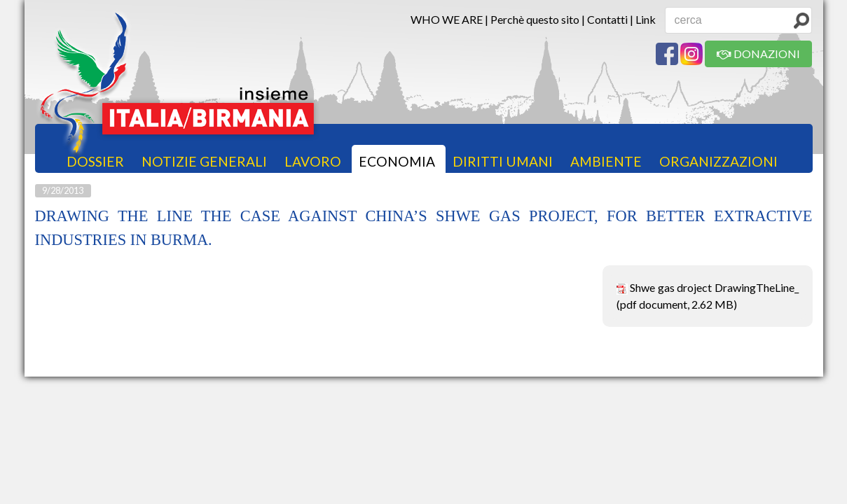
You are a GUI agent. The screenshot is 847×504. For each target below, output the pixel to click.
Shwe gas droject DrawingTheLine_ (714, 287)
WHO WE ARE (447, 19)
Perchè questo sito (535, 19)
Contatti (607, 19)
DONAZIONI (758, 54)
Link (646, 19)
